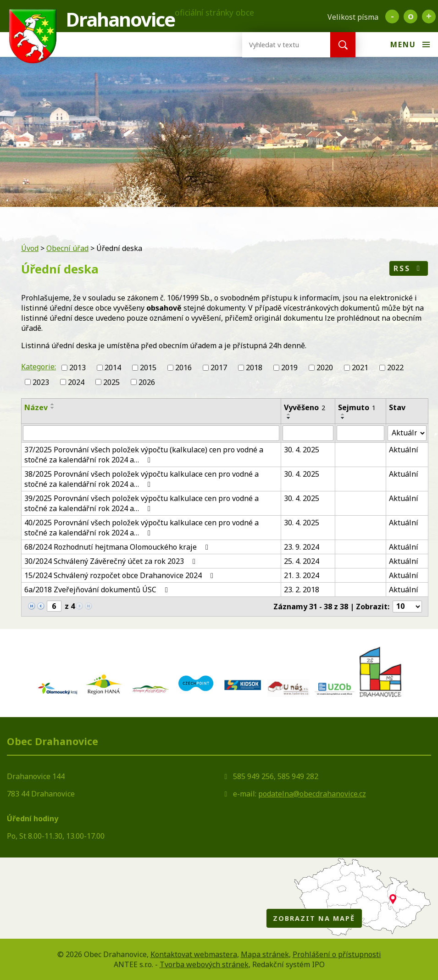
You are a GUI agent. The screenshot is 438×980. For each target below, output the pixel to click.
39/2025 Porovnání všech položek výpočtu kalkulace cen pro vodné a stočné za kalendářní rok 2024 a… (141, 503)
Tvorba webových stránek (204, 964)
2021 (360, 367)
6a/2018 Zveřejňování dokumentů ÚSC (98, 590)
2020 (325, 367)
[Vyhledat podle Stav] (407, 433)
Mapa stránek (265, 954)
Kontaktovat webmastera (194, 954)
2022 (395, 367)
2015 (148, 367)
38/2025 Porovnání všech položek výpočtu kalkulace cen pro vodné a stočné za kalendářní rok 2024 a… (141, 479)
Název (36, 407)
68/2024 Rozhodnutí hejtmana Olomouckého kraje (118, 547)
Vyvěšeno (305, 407)
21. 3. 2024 (302, 575)
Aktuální (404, 450)
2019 (289, 367)
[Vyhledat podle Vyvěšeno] (308, 433)
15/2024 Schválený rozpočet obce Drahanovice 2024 (120, 575)
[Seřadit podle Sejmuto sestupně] (343, 418)
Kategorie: (39, 367)
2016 (183, 367)
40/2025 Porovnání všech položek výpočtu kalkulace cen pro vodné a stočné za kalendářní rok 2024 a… (141, 528)
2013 (78, 367)
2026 (147, 382)
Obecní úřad (67, 248)
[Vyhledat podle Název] (151, 433)
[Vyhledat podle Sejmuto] (360, 433)
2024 (76, 382)
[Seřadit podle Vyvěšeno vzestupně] (289, 414)
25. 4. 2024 (302, 561)
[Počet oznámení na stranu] (407, 607)
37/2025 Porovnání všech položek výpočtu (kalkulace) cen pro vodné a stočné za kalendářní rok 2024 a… (144, 455)
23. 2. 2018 (302, 590)
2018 (254, 367)
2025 (111, 382)
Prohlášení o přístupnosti (337, 954)
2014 (113, 367)
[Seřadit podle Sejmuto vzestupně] (343, 414)
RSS (408, 268)
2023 (41, 382)
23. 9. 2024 (302, 547)
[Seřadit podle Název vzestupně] (53, 404)
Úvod (30, 248)
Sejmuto (357, 407)
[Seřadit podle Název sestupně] (53, 408)
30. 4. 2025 (302, 450)
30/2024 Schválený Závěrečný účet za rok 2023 (111, 561)
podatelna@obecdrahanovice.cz (312, 794)
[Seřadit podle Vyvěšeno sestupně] (289, 418)
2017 (219, 367)
